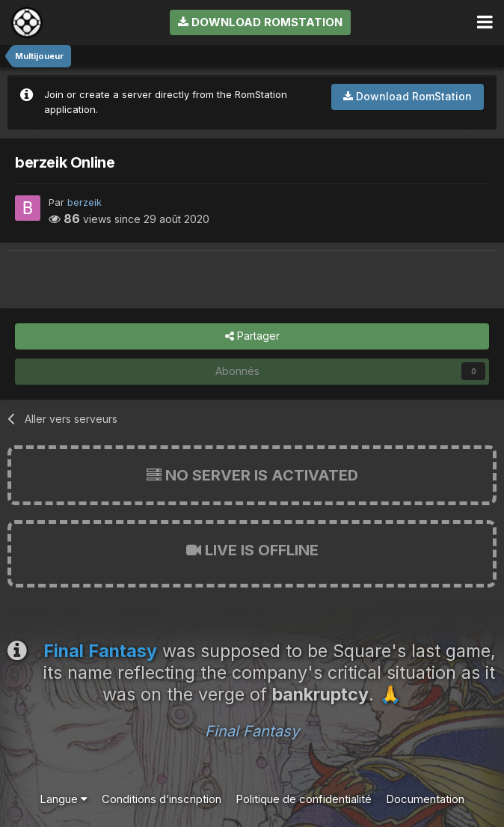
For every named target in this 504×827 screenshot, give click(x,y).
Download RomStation (260, 22)
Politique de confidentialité (304, 799)
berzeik (84, 202)
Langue (64, 799)
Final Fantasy (252, 731)
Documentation (425, 799)
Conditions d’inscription (162, 799)
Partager (252, 336)
